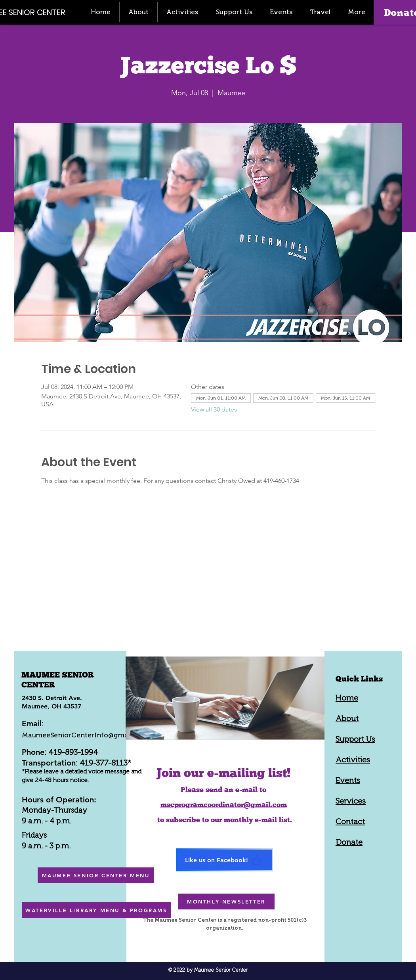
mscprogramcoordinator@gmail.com (224, 805)
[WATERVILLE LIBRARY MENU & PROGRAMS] (96, 910)
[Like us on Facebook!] (225, 860)
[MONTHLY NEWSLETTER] (226, 902)
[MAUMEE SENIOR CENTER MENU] (96, 875)
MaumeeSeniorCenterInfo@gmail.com (85, 735)
